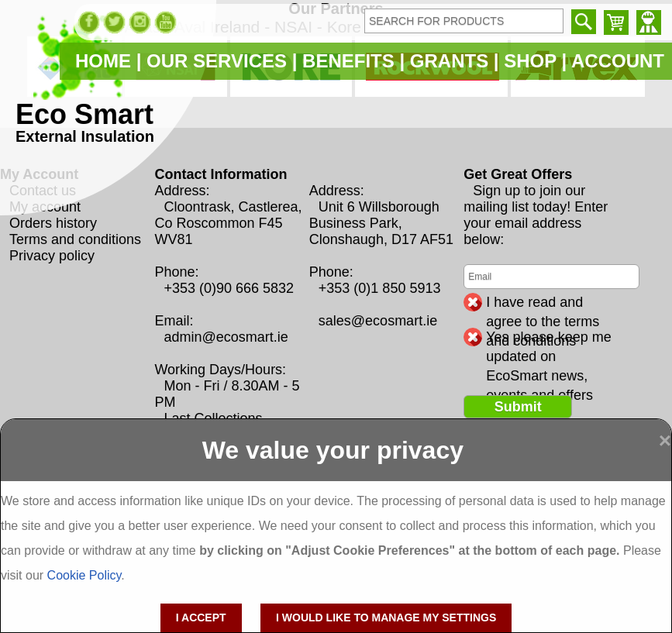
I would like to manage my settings (386, 618)
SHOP (530, 61)
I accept (201, 618)
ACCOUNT (618, 61)
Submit (518, 407)
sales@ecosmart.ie (378, 321)
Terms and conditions (75, 239)
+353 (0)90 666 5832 (229, 288)
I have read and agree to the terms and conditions (543, 303)
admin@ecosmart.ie (226, 337)
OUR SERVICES (217, 61)
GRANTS (449, 61)
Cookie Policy (84, 575)
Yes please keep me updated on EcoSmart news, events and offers (548, 338)
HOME (103, 61)
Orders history (53, 223)
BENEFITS (348, 61)
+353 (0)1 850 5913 (380, 288)
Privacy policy (52, 256)
